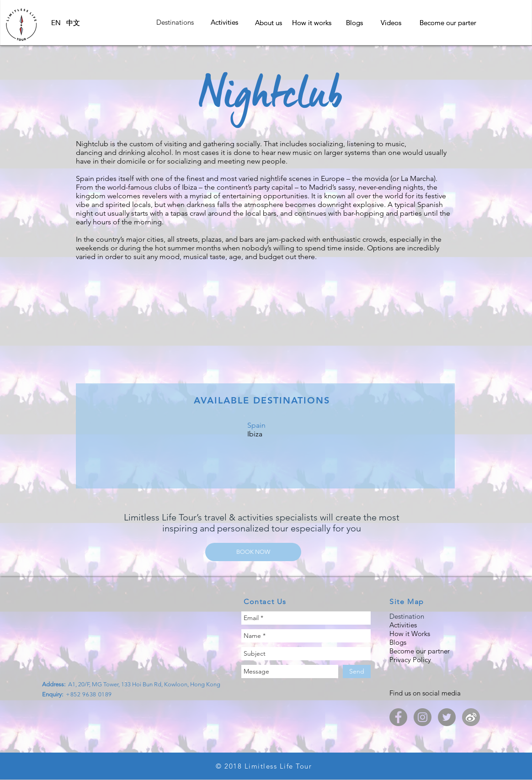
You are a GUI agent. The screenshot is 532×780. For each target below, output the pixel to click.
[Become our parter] (448, 23)
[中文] (73, 23)
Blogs (398, 642)
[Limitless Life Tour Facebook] (398, 717)
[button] (175, 22)
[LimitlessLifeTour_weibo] (471, 717)
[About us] (268, 22)
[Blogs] (354, 22)
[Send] (357, 671)
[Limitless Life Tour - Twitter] (447, 717)
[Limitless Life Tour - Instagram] (423, 717)
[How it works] (312, 22)
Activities (404, 625)
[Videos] (391, 22)
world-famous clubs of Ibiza (152, 187)
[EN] (56, 23)
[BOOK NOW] (253, 552)
